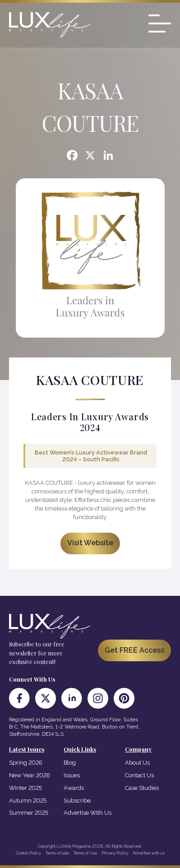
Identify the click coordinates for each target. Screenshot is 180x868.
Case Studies (142, 788)
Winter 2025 (25, 788)
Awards (74, 788)
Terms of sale (57, 853)
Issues (72, 775)
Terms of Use (85, 853)
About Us (137, 763)
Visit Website (90, 543)
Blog (70, 763)
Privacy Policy (115, 853)
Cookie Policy (28, 853)
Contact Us (139, 775)
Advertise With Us (88, 813)
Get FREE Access (134, 650)
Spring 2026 (26, 763)
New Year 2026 (30, 775)
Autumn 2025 (28, 801)
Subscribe (77, 801)
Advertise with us (149, 853)
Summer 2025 (29, 813)
